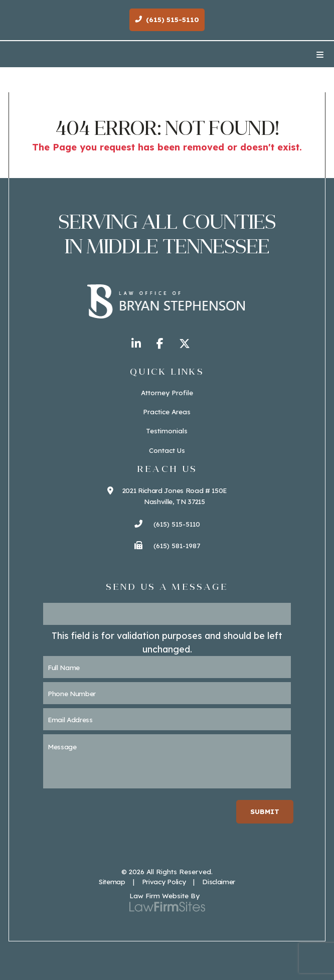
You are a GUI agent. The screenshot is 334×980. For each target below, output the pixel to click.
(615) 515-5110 (167, 524)
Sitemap (112, 881)
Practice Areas (167, 412)
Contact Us (167, 450)
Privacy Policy (164, 881)
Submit (265, 811)
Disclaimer (219, 881)
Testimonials (167, 431)
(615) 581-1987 (167, 545)
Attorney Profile (167, 392)
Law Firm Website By (164, 895)
